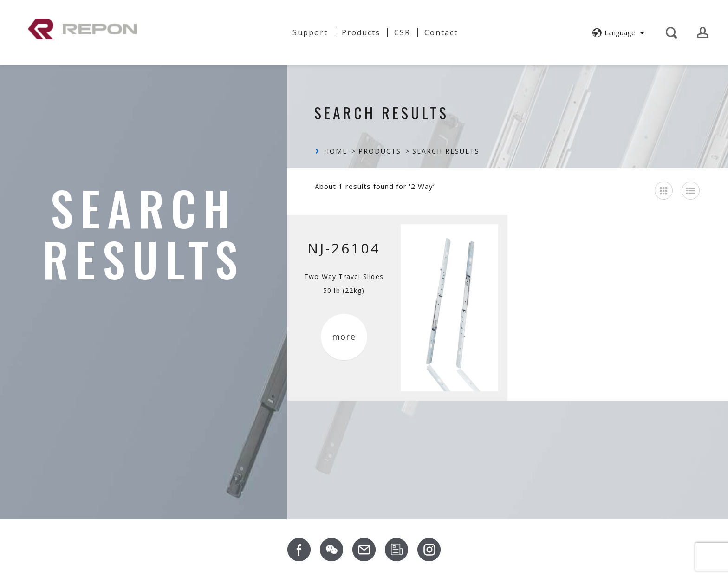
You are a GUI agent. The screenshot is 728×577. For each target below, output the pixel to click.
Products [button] (361, 32)
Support (310, 32)
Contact (441, 32)
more (344, 337)
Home (336, 152)
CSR (402, 32)
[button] (617, 32)
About (228, 28)
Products (380, 152)
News (267, 32)
